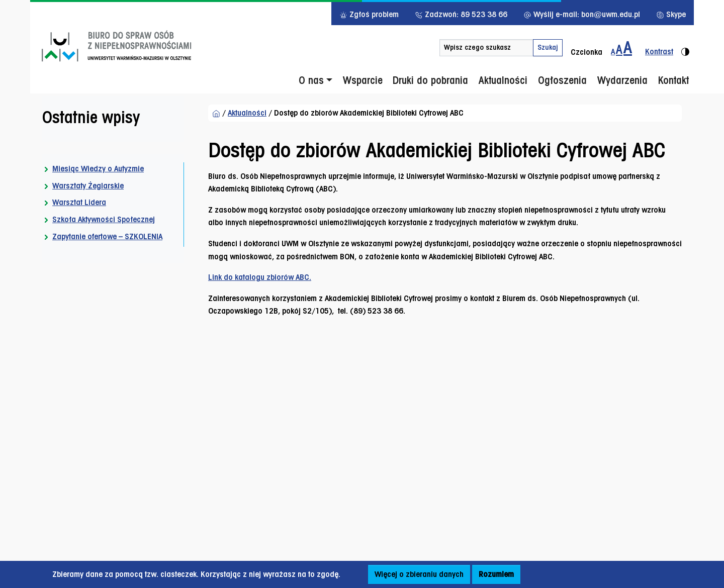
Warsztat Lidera (79, 202)
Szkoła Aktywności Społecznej (104, 219)
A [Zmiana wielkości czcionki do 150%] (619, 49)
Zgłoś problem (369, 14)
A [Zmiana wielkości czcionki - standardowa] (613, 52)
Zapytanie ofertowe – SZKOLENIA (107, 236)
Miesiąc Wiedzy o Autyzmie (98, 169)
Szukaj (548, 47)
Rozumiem (496, 574)
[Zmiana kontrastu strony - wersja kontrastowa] (663, 48)
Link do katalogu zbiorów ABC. (260, 277)
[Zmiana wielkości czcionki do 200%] (628, 48)
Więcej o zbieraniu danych (419, 574)
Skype (671, 14)
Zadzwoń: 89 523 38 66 (461, 14)
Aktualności (247, 113)
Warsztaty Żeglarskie (88, 186)
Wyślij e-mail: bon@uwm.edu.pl (582, 14)
